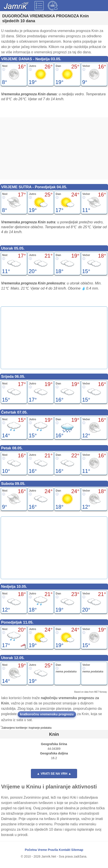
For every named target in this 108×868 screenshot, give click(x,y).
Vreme (42, 850)
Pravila (53, 850)
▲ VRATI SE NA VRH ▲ (54, 774)
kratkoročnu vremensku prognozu (47, 714)
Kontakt (64, 850)
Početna (31, 850)
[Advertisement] (54, 148)
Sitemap (77, 850)
